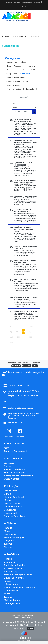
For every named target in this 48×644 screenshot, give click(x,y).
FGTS (7, 448)
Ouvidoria (17, 2)
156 (11, 342)
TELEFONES (16, 366)
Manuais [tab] (31, 66)
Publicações (19, 37)
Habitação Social (13, 603)
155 (30, 337)
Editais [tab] (23, 62)
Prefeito (8, 559)
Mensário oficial (12, 503)
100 (11, 337)
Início (6, 37)
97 (17, 332)
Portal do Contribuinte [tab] (16, 77)
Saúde (7, 594)
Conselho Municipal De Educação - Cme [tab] (23, 89)
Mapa (7, 531)
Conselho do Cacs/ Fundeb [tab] (17, 81)
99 (30, 332)
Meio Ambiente (12, 600)
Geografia (9, 541)
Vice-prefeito (10, 562)
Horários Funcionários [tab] (15, 66)
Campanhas (10, 510)
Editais (8, 494)
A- (26, 6)
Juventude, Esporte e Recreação (20, 587)
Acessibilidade (27, 2)
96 (11, 332)
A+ (22, 6)
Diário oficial (10, 513)
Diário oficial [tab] (25, 74)
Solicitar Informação (14, 473)
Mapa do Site (15, 423)
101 (18, 337)
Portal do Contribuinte (15, 516)
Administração (12, 571)
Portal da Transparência (16, 451)
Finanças (9, 581)
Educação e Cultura (14, 578)
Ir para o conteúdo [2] (24, 363)
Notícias (8, 547)
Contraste (38, 2)
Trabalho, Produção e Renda (18, 575)
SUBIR (35, 366)
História (8, 528)
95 (32, 327)
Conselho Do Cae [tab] (13, 85)
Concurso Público (13, 507)
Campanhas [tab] (12, 74)
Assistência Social (13, 568)
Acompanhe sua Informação (18, 476)
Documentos (11, 491)
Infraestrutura (11, 584)
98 (24, 332)
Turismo (8, 544)
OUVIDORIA (26, 366)
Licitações (9, 463)
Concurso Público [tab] (30, 70)
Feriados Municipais (14, 537)
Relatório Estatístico (14, 469)
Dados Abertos (11, 479)
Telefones (9, 2)
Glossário (9, 466)
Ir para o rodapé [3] (37, 363)
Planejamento (11, 591)
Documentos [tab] (12, 62)
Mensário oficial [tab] (13, 70)
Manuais (8, 500)
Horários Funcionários (15, 497)
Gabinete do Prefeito (14, 565)
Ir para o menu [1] (11, 363)
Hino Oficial (10, 534)
